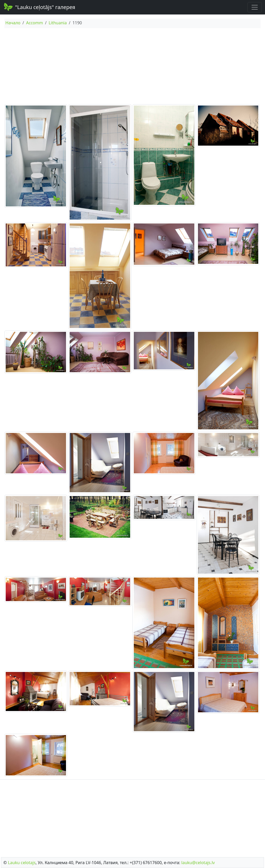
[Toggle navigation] (255, 7)
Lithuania (58, 23)
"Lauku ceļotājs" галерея (39, 7)
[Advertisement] (132, 67)
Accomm (35, 23)
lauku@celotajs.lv (198, 863)
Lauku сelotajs (22, 863)
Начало (13, 23)
